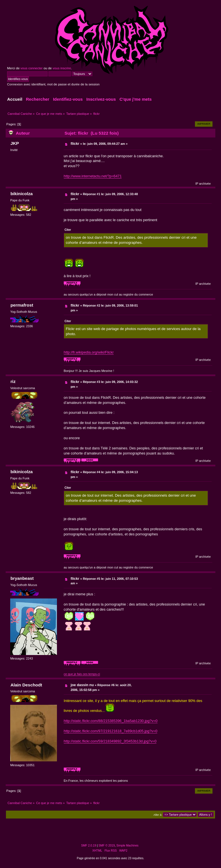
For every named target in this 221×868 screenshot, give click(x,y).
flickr (75, 144)
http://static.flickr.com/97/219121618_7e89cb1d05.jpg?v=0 (110, 731)
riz (13, 381)
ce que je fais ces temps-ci (82, 674)
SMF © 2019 (107, 846)
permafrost (22, 305)
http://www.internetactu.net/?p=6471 (93, 176)
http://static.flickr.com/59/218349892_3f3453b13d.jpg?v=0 (110, 741)
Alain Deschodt (26, 685)
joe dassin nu (82, 685)
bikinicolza (22, 194)
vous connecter (31, 68)
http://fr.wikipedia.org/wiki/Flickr (89, 352)
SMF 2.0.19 (89, 846)
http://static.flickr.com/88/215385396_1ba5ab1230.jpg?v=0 (111, 721)
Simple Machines (127, 846)
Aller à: (158, 815)
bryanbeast (22, 578)
